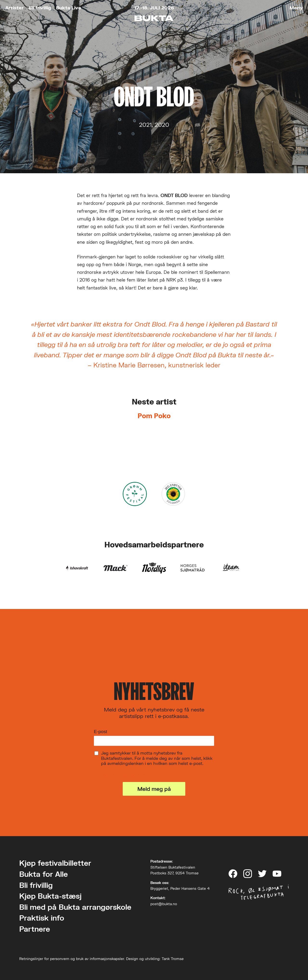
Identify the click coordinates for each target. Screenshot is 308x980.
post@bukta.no (164, 904)
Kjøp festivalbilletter (55, 863)
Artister (14, 8)
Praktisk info (42, 918)
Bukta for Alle (44, 874)
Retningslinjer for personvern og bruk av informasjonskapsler (72, 959)
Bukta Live (69, 8)
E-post (100, 732)
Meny (296, 8)
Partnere (35, 929)
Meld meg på (154, 789)
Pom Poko (154, 416)
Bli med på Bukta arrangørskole (75, 907)
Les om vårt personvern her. (124, 774)
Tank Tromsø (173, 959)
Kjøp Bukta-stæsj (50, 896)
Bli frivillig (40, 8)
